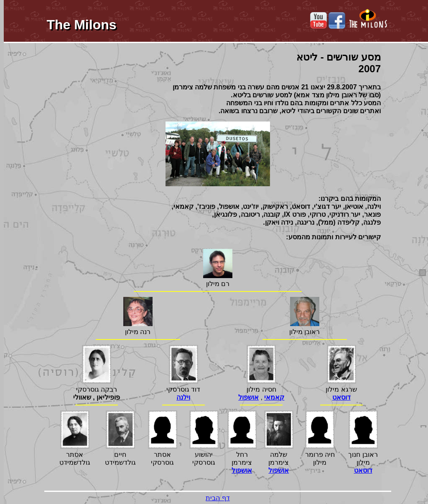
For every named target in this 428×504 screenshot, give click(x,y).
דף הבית (214, 498)
